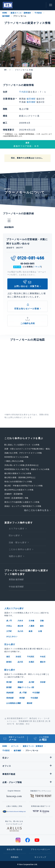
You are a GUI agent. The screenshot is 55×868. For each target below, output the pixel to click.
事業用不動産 (9, 774)
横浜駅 (30, 703)
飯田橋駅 (6, 16)
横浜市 (43, 662)
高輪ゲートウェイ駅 (26, 687)
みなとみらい (12, 636)
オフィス (15, 746)
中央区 (43, 657)
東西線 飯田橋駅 (16, 579)
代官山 (9, 626)
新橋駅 (20, 682)
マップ (38, 267)
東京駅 (9, 682)
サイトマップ (40, 857)
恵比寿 (20, 626)
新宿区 (9, 662)
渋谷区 (18, 657)
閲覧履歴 (28, 5)
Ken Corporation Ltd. (8, 5)
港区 (8, 657)
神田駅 (22, 698)
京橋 (42, 621)
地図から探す (16, 556)
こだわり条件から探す (20, 549)
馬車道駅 (10, 698)
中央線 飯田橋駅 (16, 587)
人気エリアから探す (14, 608)
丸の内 (20, 631)
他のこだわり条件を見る (36, 510)
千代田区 (38, 13)
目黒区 (32, 662)
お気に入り (34, 5)
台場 (40, 631)
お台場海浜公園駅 (14, 703)
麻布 (42, 626)
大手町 (9, 631)
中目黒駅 (36, 693)
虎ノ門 (9, 621)
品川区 (20, 662)
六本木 (20, 621)
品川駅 (32, 682)
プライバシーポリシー (40, 849)
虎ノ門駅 (23, 693)
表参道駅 (10, 693)
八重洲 (32, 626)
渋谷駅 (43, 682)
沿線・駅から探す (18, 542)
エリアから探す (17, 529)
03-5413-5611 (28, 264)
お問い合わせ (41, 5)
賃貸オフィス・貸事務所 (21, 13)
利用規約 (15, 857)
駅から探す (10, 670)
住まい (6, 758)
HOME (5, 13)
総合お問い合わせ (15, 849)
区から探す (14, 535)
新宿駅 (9, 687)
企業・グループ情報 (12, 782)
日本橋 (32, 621)
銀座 (31, 631)
